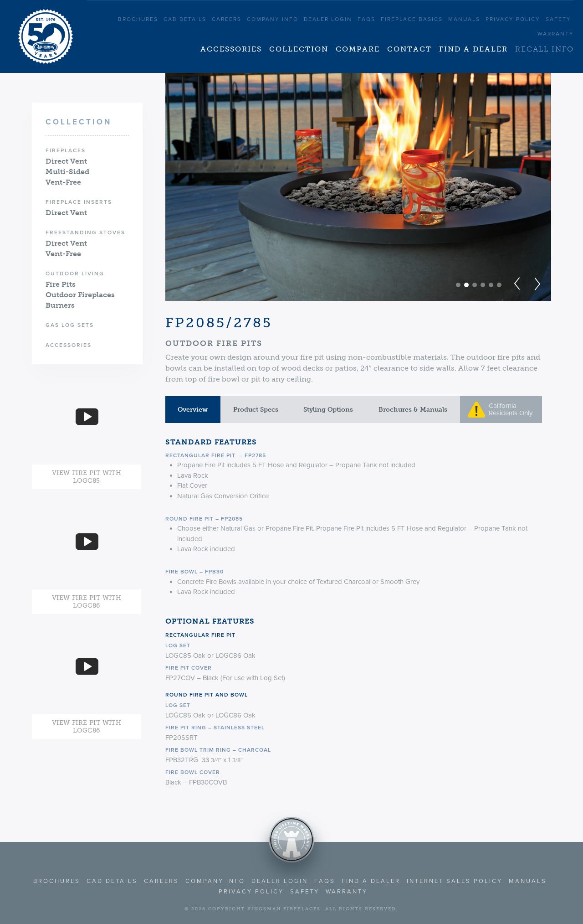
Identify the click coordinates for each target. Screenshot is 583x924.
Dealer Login (328, 19)
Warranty (556, 34)
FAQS (366, 19)
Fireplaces (66, 150)
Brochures (138, 19)
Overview (193, 410)
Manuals (464, 19)
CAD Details (185, 19)
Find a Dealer (473, 49)
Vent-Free (63, 182)
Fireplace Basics (412, 19)
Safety (558, 19)
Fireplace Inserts (79, 202)
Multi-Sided (67, 172)
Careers (227, 19)
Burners (60, 305)
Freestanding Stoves (85, 232)
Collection (299, 49)
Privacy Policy (513, 19)
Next (536, 284)
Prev (518, 284)
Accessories (231, 49)
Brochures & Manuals (413, 410)
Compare (358, 49)
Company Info (273, 19)
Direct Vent (66, 161)
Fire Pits (61, 284)
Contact (409, 49)
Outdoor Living (75, 274)
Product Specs (256, 410)
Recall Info (545, 49)
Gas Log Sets (70, 325)
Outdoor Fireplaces (80, 295)
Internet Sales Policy (455, 881)
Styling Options (328, 410)
